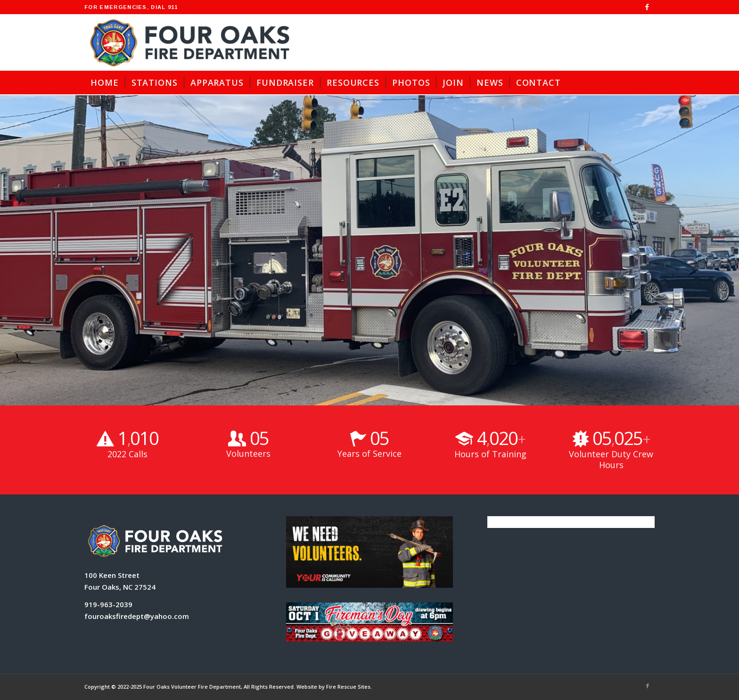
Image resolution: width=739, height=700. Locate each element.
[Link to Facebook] (648, 7)
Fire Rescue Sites (348, 687)
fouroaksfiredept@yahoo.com (137, 616)
